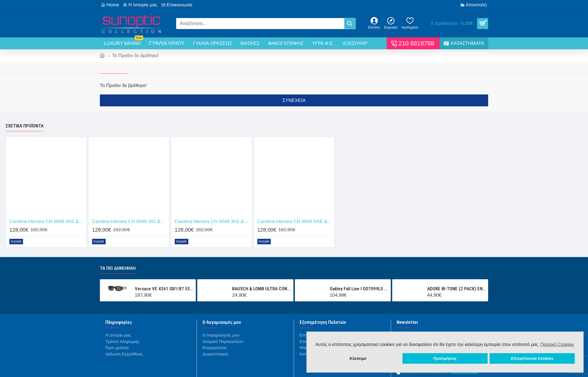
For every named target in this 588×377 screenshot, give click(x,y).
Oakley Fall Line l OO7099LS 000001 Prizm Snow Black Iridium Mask (359, 289)
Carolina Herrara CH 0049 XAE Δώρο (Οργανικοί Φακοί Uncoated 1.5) (295, 221)
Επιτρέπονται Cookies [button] (532, 358)
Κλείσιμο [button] (358, 358)
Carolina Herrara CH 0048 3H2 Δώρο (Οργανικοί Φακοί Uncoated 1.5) (47, 221)
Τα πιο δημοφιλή (118, 268)
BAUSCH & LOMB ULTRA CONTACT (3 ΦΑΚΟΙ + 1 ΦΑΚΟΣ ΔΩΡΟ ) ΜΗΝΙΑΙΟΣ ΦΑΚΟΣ (262, 289)
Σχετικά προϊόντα (25, 126)
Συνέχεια (294, 100)
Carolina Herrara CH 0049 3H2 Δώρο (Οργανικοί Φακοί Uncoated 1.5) (213, 221)
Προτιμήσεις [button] (445, 358)
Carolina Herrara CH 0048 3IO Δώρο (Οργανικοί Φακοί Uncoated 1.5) (130, 221)
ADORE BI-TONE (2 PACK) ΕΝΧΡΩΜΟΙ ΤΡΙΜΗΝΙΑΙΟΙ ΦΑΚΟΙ (457, 289)
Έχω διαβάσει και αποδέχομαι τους (438, 372)
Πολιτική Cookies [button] (557, 344)
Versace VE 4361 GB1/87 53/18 (164, 289)
